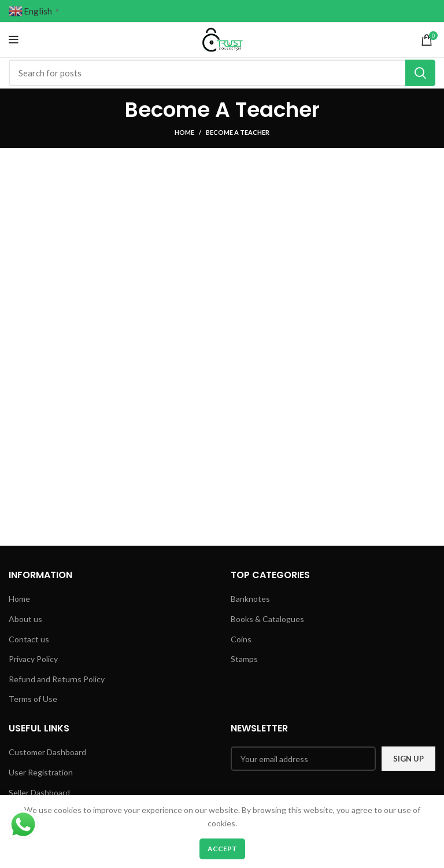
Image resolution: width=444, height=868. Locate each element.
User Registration (41, 772)
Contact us (29, 639)
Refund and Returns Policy (57, 679)
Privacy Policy (33, 659)
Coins (241, 639)
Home (184, 132)
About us (25, 619)
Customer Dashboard (47, 752)
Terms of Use (33, 699)
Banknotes (250, 599)
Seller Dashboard (39, 792)
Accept (222, 849)
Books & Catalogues (267, 619)
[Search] (222, 73)
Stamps (244, 659)
